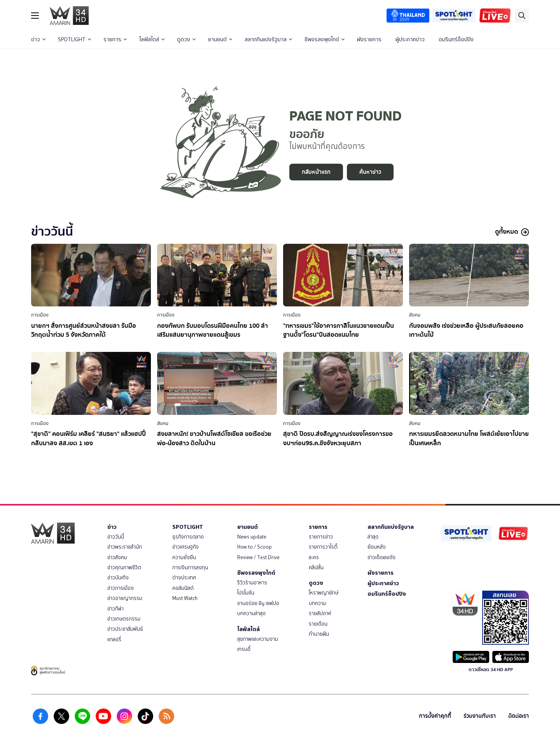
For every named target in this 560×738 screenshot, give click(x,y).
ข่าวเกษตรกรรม (124, 619)
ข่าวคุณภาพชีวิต (124, 567)
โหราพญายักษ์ (324, 593)
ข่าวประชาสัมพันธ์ (125, 629)
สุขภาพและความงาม (258, 639)
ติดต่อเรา (519, 716)
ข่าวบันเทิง (118, 578)
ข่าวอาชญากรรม (125, 598)
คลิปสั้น (316, 567)
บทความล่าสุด (251, 613)
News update (252, 537)
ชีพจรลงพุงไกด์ (325, 39)
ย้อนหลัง (377, 547)
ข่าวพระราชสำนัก (125, 547)
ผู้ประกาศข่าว (410, 39)
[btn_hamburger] (35, 16)
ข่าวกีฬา (115, 609)
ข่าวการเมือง (121, 588)
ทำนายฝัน (319, 634)
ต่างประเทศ (184, 578)
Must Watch (185, 598)
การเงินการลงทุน (190, 567)
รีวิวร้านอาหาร (252, 583)
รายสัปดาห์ (320, 613)
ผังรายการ (369, 39)
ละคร (314, 557)
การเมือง (40, 315)
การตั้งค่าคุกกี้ (435, 716)
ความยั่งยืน (184, 557)
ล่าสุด (373, 537)
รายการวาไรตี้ (323, 547)
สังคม (415, 315)
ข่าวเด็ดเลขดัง (381, 557)
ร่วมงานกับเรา (480, 716)
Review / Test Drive (258, 557)
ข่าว (38, 39)
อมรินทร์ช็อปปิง (456, 39)
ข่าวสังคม (117, 557)
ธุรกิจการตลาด (188, 537)
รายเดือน (318, 624)
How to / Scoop (255, 547)
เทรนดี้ (244, 649)
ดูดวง (186, 39)
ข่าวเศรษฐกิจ (185, 547)
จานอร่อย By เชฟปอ (258, 603)
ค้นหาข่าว (370, 172)
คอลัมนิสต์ (183, 588)
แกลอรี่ (114, 639)
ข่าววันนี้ (116, 537)
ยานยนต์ (220, 39)
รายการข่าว (321, 537)
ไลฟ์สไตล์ (152, 39)
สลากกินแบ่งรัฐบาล (268, 39)
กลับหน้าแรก (316, 172)
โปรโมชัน (246, 593)
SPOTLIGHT (74, 39)
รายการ (115, 39)
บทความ (318, 603)
